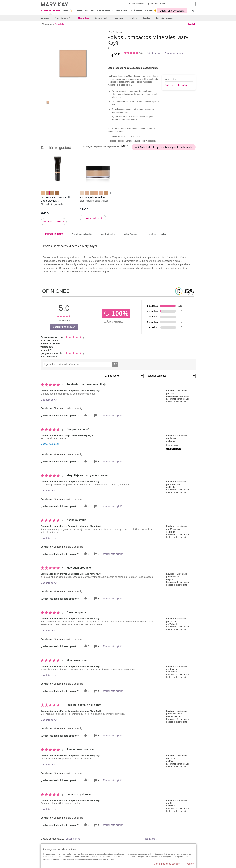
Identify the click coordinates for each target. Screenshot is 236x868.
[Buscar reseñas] (115, 364)
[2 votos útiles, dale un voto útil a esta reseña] (86, 646)
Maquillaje (84, 18)
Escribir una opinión (174, 53)
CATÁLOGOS (136, 11)
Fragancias (118, 18)
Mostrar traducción (50, 444)
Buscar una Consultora (172, 11)
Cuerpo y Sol (101, 18)
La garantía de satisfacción (156, 4)
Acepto (190, 864)
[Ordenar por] (124, 376)
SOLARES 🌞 (150, 11)
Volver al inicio (73, 839)
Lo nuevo (45, 18)
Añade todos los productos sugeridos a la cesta (165, 147)
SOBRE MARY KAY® (137, 4)
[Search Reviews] (81, 364)
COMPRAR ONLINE (50, 11)
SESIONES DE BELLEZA (102, 11)
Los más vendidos (165, 18)
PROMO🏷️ (68, 11)
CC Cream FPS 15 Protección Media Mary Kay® (56, 199)
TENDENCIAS (82, 11)
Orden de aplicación (176, 85)
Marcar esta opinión (113, 416)
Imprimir (192, 24)
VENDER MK (122, 11)
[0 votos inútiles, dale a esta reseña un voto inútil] (96, 462)
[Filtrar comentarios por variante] (170, 376)
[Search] (181, 4)
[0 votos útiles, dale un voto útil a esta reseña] (86, 462)
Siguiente (151, 839)
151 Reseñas (154, 53)
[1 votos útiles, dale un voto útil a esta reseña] (86, 415)
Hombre (133, 18)
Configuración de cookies (167, 864)
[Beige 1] (73, 63)
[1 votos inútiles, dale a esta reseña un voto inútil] (96, 415)
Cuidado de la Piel (64, 18)
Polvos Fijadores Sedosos (93, 197)
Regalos (146, 18)
